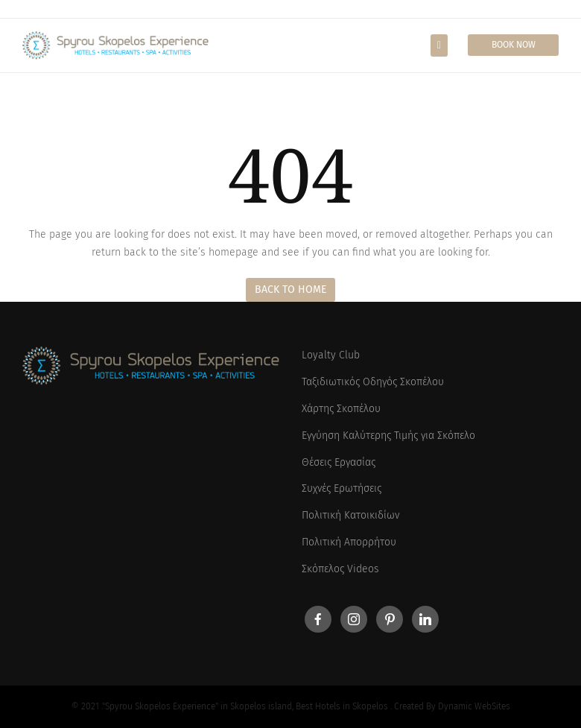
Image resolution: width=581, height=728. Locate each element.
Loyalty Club (331, 355)
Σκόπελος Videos (340, 569)
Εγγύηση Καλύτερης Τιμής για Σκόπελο (388, 436)
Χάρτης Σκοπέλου (341, 409)
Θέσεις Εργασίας (339, 462)
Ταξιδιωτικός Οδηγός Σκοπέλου (373, 382)
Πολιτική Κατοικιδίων (350, 515)
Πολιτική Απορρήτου (349, 542)
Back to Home (290, 289)
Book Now (514, 45)
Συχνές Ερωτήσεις (342, 488)
